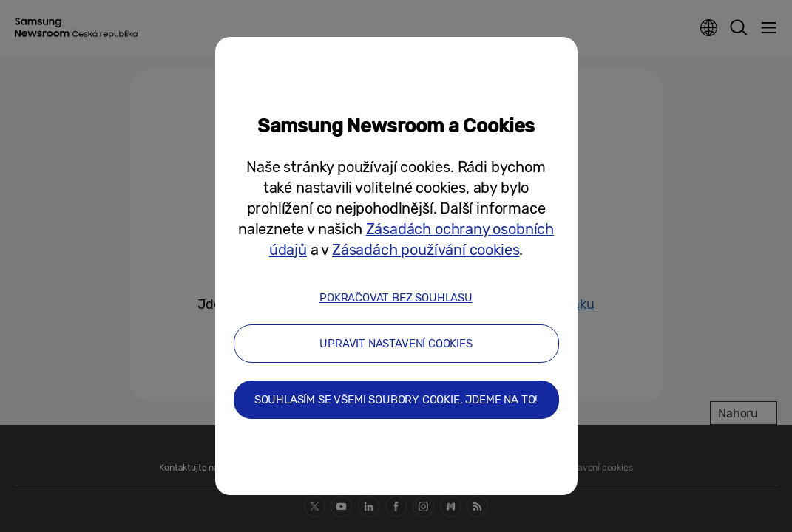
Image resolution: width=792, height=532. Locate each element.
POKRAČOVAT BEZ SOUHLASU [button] (396, 298)
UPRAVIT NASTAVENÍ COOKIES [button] (396, 344)
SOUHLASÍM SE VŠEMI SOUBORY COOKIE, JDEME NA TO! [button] (396, 400)
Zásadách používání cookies (426, 250)
